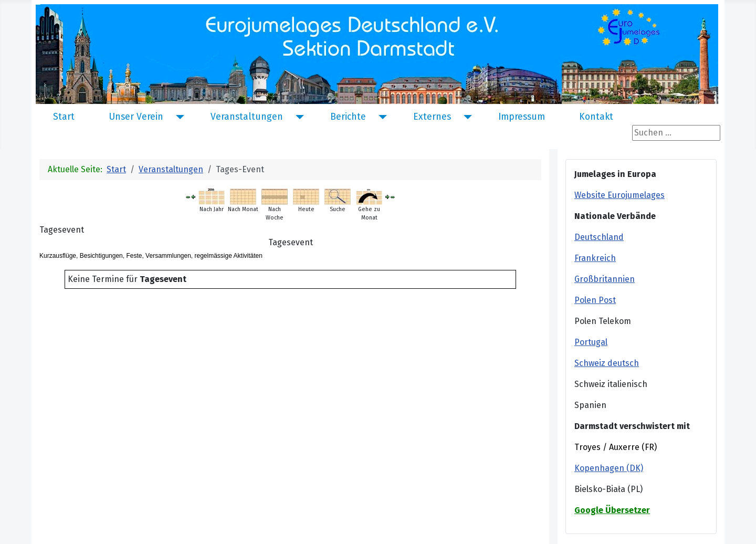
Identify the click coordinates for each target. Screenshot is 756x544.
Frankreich (595, 258)
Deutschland (599, 237)
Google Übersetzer (612, 510)
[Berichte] (380, 117)
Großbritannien (605, 279)
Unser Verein (136, 117)
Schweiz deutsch (607, 363)
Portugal (591, 342)
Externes (432, 117)
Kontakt (596, 117)
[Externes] (465, 117)
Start (64, 117)
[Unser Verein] (178, 117)
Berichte (348, 117)
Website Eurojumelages (619, 195)
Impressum (522, 117)
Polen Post (595, 300)
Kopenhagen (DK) (609, 468)
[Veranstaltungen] (297, 117)
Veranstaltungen (247, 117)
